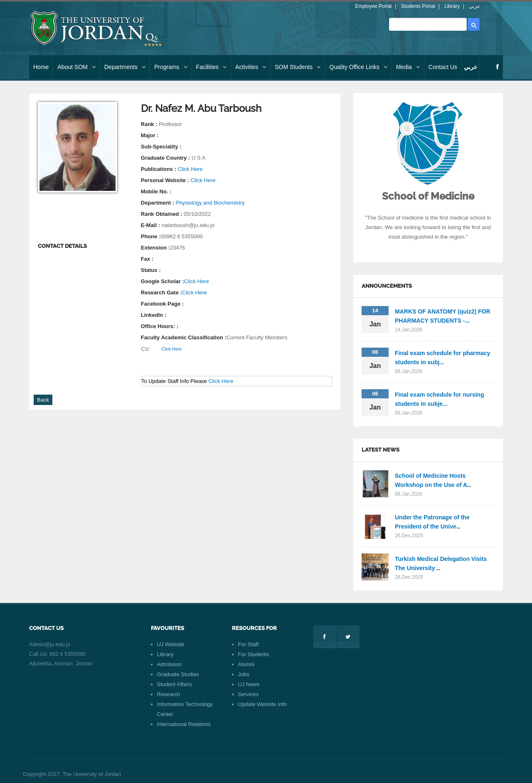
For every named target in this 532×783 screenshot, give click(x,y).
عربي (474, 6)
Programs (171, 67)
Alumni (246, 664)
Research (169, 694)
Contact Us (443, 67)
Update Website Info (263, 704)
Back (43, 400)
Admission (170, 664)
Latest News (381, 450)
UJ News (249, 684)
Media (408, 67)
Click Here (190, 169)
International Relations (184, 724)
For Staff (249, 644)
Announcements (387, 286)
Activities (251, 67)
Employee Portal (373, 6)
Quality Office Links (358, 67)
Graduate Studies (178, 674)
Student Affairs (175, 684)
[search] (427, 24)
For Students (254, 654)
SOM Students (298, 67)
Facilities (211, 67)
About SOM (76, 67)
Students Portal (418, 6)
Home (41, 67)
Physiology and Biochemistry (210, 203)
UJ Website (171, 644)
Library (452, 6)
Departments (125, 67)
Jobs (244, 674)
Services (249, 694)
